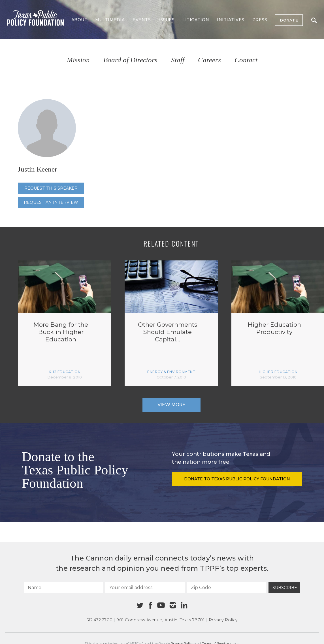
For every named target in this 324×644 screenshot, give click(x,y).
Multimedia (110, 20)
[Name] (63, 588)
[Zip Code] (227, 588)
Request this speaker (51, 188)
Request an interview (51, 202)
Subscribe (285, 588)
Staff (178, 60)
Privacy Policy (223, 620)
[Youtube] (161, 606)
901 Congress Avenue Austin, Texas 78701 (161, 620)
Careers (209, 60)
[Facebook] (150, 605)
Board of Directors (130, 60)
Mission (78, 60)
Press (260, 20)
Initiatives (231, 20)
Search (314, 20)
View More (171, 405)
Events (142, 20)
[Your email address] (145, 588)
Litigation (196, 20)
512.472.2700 (100, 620)
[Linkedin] (184, 605)
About (79, 20)
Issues (167, 20)
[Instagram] (173, 605)
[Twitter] (140, 605)
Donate (289, 20)
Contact (246, 60)
